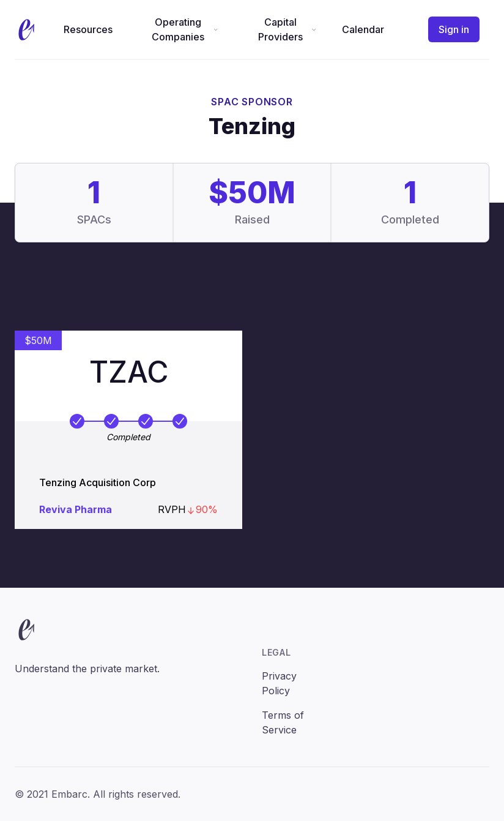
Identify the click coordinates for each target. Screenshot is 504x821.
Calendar (363, 29)
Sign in (454, 29)
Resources (88, 29)
